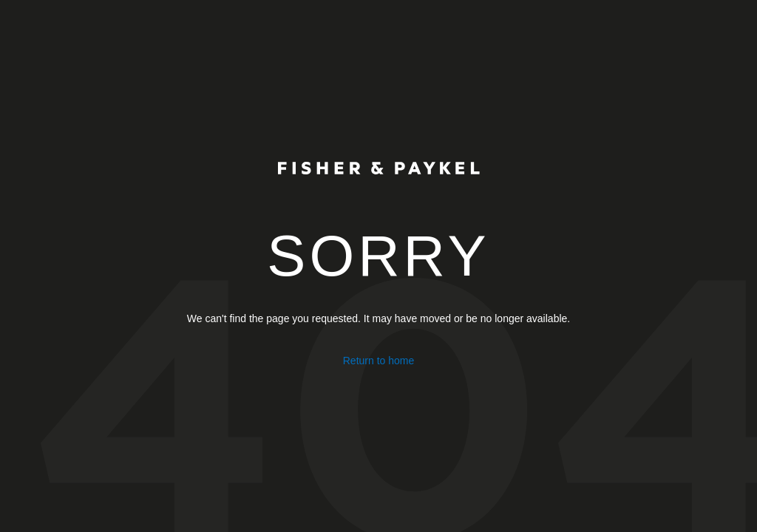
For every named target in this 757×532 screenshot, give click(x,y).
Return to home (379, 361)
